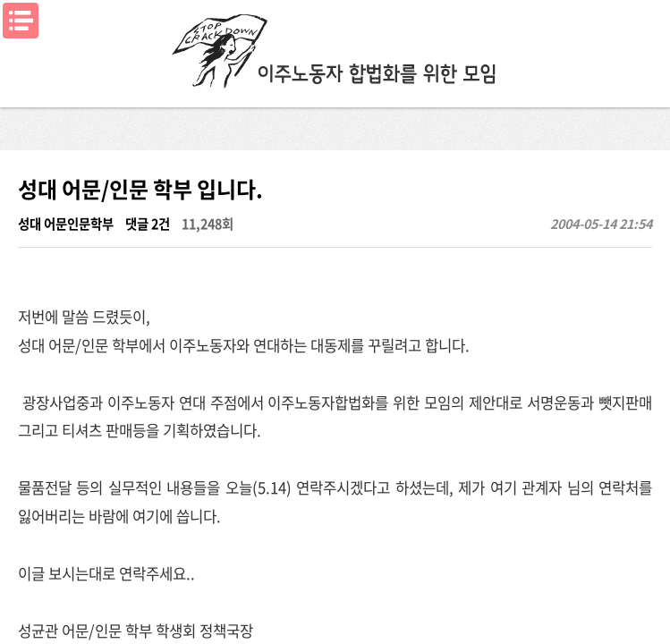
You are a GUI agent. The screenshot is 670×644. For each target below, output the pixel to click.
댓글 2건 (148, 224)
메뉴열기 (21, 21)
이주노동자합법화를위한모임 (335, 49)
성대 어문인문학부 (66, 224)
